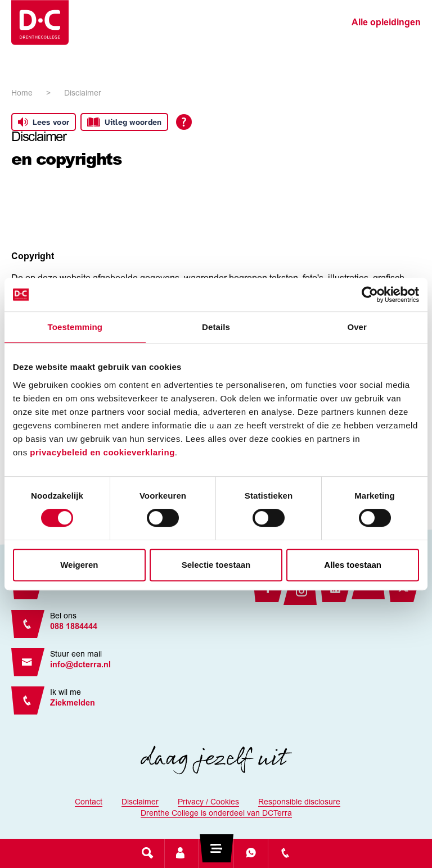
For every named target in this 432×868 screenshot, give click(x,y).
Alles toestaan (353, 565)
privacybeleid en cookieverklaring (102, 452)
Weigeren (79, 565)
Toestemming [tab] (75, 327)
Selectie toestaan (216, 565)
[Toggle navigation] (216, 853)
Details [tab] (216, 327)
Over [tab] (357, 327)
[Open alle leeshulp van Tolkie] (184, 122)
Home (22, 94)
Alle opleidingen (386, 23)
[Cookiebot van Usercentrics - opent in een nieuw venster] (370, 295)
